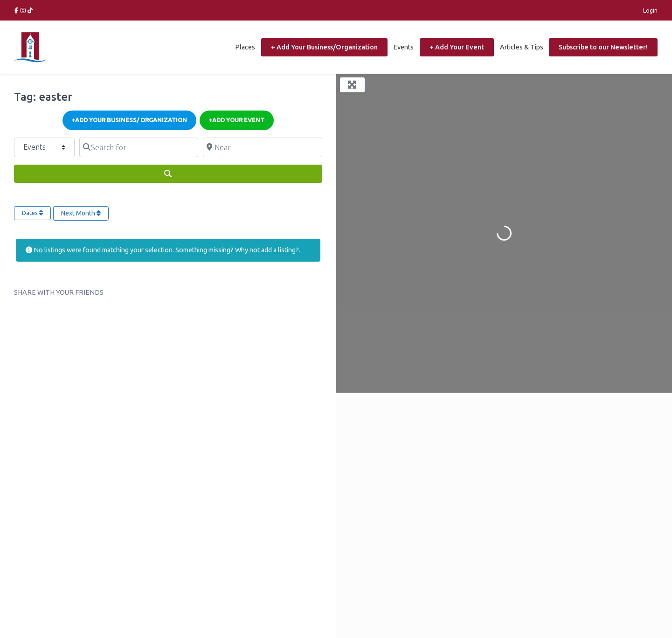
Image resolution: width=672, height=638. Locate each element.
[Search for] (139, 147)
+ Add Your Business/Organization (324, 47)
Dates (32, 213)
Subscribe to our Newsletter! (603, 47)
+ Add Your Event (457, 47)
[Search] (168, 174)
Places (245, 47)
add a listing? (280, 250)
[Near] (262, 147)
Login (650, 10)
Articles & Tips (522, 47)
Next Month (81, 213)
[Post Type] (44, 147)
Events (403, 47)
